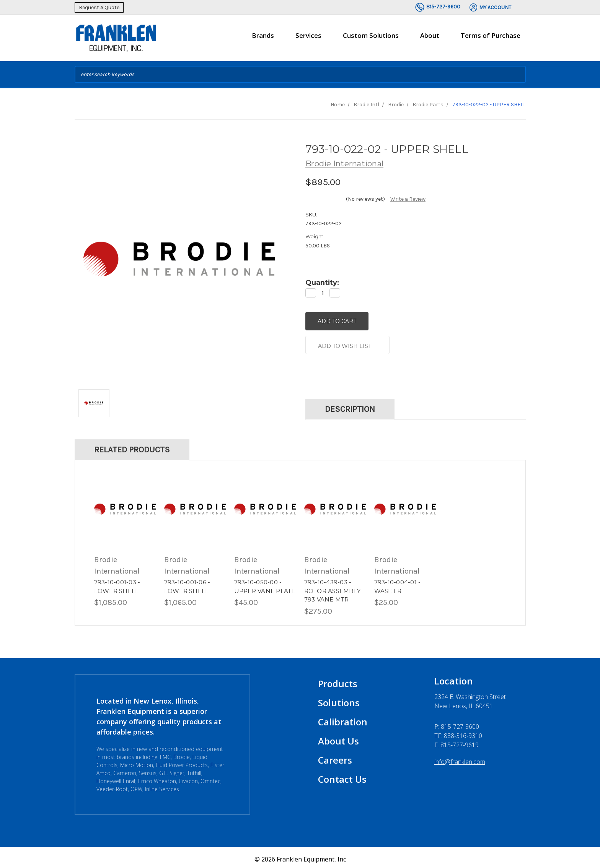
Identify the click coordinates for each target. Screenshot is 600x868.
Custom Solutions (371, 39)
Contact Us (342, 776)
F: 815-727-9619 (457, 741)
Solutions (339, 699)
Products (338, 680)
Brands (263, 39)
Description (350, 406)
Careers (335, 757)
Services (308, 39)
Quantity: (322, 283)
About (430, 39)
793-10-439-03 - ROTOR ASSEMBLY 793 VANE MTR (333, 587)
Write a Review (408, 199)
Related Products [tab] (132, 446)
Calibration (343, 718)
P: (457, 723)
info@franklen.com (460, 758)
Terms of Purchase (491, 35)
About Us (338, 737)
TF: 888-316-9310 (458, 732)
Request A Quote (99, 7)
